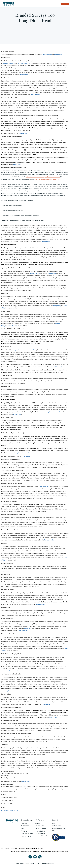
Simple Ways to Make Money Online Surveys (25, 851)
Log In (55, 4)
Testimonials (25, 826)
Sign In (38, 823)
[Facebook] (30, 857)
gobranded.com (32, 350)
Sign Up (65, 4)
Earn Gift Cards (26, 836)
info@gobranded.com (11, 778)
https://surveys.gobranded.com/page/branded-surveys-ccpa (43, 177)
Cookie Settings (40, 831)
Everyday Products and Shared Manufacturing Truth (27, 848)
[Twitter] (40, 857)
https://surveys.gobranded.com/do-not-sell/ (47, 179)
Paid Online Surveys (27, 834)
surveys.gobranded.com (24, 63)
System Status (57, 826)
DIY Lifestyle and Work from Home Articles (54, 851)
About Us (24, 823)
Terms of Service (47, 55)
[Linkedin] (35, 857)
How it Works (44, 4)
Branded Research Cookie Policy (54, 372)
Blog (22, 828)
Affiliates (24, 831)
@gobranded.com (42, 689)
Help (54, 823)
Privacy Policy (58, 55)
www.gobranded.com (9, 63)
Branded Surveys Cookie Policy (33, 372)
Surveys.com (27, 628)
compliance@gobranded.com (53, 128)
